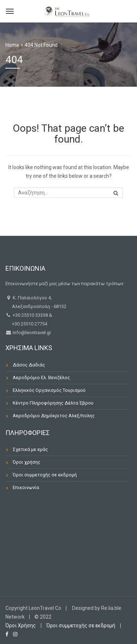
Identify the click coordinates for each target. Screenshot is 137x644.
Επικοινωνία (26, 487)
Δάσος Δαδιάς (29, 365)
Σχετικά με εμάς (30, 449)
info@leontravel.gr (31, 333)
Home (12, 45)
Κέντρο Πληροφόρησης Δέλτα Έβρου (53, 403)
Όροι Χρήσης (21, 625)
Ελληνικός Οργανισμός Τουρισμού (49, 390)
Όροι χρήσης (26, 462)
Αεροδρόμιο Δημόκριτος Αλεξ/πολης (54, 416)
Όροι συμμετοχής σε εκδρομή (45, 475)
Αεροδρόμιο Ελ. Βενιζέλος (41, 378)
